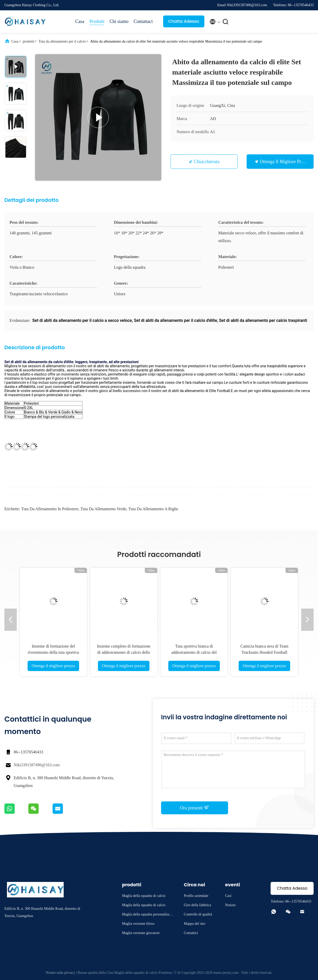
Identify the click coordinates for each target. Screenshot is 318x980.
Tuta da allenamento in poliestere (50, 509)
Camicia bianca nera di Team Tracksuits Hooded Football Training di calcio (264, 652)
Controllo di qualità (198, 914)
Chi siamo (119, 21)
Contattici (191, 933)
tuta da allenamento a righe (153, 509)
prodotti (28, 41)
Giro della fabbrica (197, 905)
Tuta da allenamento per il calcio (62, 41)
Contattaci (143, 21)
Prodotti (97, 21)
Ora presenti (195, 808)
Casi (228, 896)
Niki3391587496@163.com (37, 765)
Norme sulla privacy (60, 973)
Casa (80, 21)
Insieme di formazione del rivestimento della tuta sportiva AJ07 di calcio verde (53, 652)
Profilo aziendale (196, 896)
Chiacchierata (207, 162)
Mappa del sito (194, 924)
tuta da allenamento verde (103, 509)
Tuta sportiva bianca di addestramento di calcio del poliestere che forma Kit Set (194, 652)
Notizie (230, 905)
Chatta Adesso (184, 21)
